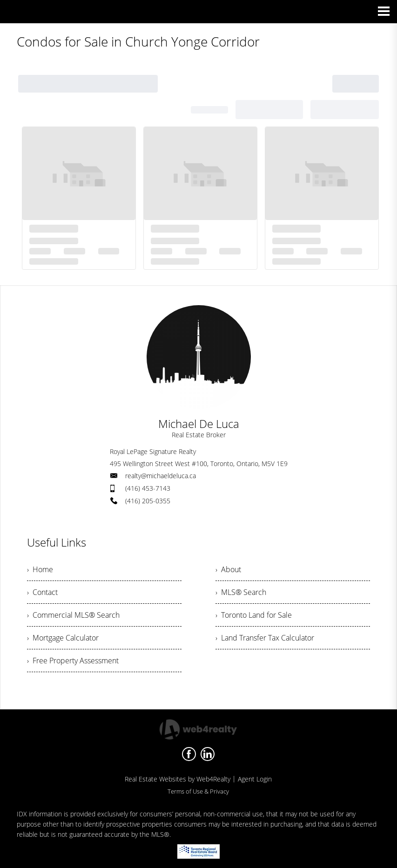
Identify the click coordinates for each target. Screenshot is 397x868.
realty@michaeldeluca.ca (161, 476)
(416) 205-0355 (148, 501)
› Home (40, 569)
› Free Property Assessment (73, 661)
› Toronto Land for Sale (254, 615)
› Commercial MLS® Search (73, 615)
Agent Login (255, 779)
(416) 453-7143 (148, 488)
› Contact (42, 592)
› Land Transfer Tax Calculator (265, 638)
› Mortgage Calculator (63, 638)
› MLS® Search (241, 592)
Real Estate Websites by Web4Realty (178, 779)
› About (228, 569)
